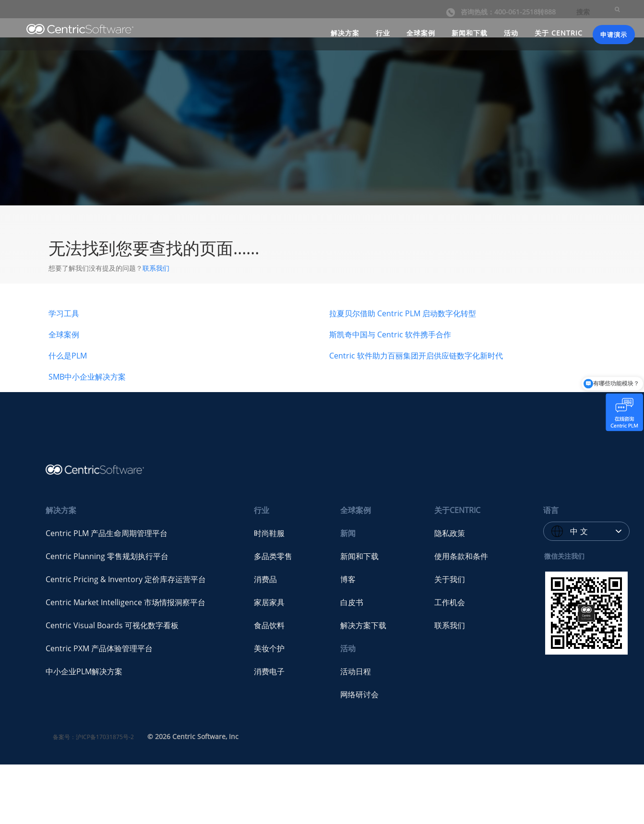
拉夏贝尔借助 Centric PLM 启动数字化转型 (403, 313)
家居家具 (269, 602)
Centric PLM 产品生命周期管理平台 (107, 533)
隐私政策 (450, 533)
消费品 (265, 579)
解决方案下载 (363, 625)
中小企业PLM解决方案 (84, 671)
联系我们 (156, 268)
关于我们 (450, 579)
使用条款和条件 (461, 556)
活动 (511, 32)
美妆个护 (269, 648)
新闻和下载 (470, 32)
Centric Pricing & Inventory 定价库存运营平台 (126, 579)
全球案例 (421, 32)
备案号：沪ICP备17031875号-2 (93, 737)
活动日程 (356, 671)
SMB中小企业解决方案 (87, 377)
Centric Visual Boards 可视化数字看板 (112, 625)
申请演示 (614, 34)
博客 (348, 579)
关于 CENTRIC (559, 32)
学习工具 (64, 313)
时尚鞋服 (269, 533)
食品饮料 (269, 625)
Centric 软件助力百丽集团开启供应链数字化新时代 (416, 356)
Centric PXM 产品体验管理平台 (99, 648)
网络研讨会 (359, 694)
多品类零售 (273, 556)
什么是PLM (68, 356)
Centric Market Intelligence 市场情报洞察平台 (125, 602)
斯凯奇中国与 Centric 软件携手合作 (390, 334)
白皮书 (352, 602)
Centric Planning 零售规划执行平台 (107, 556)
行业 (383, 32)
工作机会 (450, 602)
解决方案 (345, 32)
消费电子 (269, 671)
